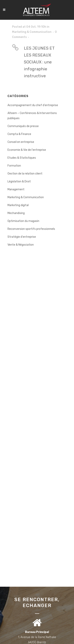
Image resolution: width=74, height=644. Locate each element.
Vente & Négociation (21, 245)
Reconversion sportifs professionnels (31, 229)
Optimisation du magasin (23, 221)
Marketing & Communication (32, 32)
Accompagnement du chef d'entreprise (33, 105)
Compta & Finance (19, 134)
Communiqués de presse (23, 126)
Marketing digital (18, 205)
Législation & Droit (19, 182)
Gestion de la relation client (25, 174)
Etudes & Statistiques (22, 158)
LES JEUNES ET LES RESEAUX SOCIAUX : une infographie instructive (39, 62)
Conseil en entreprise (21, 142)
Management (16, 189)
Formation (14, 166)
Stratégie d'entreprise (22, 237)
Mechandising (16, 213)
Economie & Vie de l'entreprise (27, 150)
